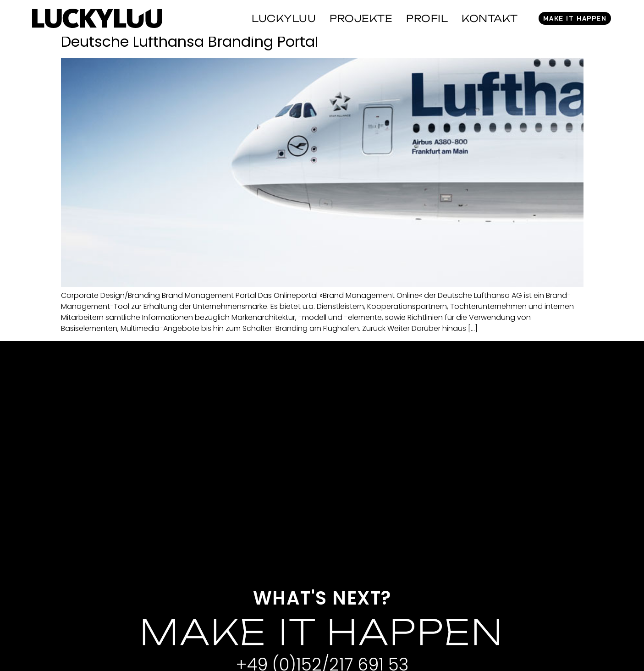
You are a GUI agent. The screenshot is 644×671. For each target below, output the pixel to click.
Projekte (361, 18)
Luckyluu (284, 18)
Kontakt (490, 18)
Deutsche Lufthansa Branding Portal (190, 41)
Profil (427, 18)
